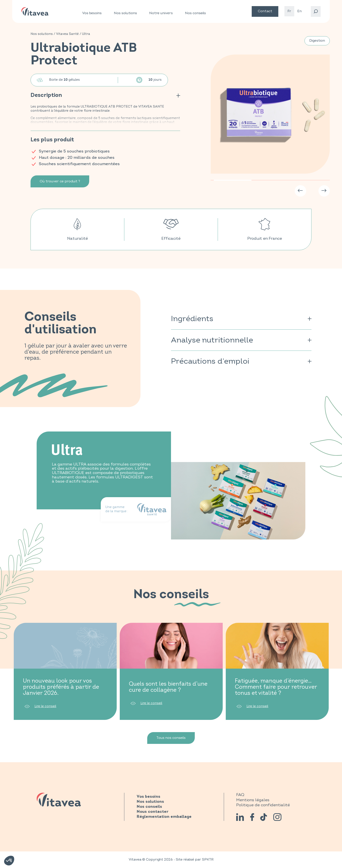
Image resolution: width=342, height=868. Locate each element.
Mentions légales (253, 800)
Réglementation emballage (164, 817)
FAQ (240, 795)
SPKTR (208, 859)
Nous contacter (152, 812)
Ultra (86, 34)
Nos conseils (195, 13)
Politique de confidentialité (263, 805)
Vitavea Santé (67, 34)
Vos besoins (92, 13)
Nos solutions (125, 13)
